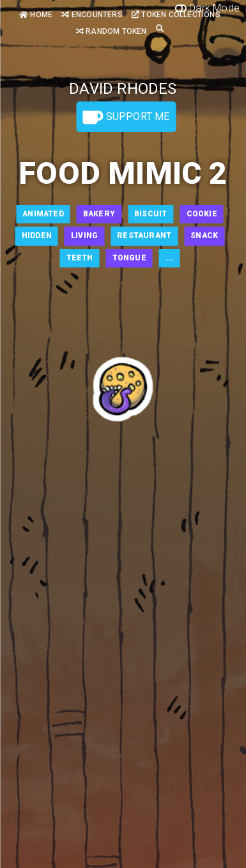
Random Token (111, 31)
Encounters (92, 15)
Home (36, 15)
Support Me (126, 117)
